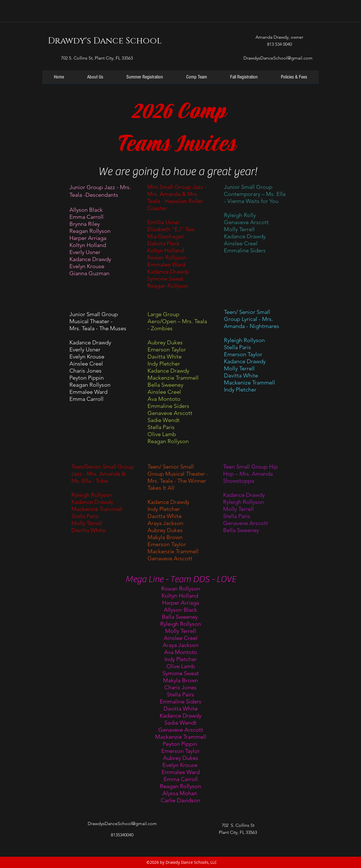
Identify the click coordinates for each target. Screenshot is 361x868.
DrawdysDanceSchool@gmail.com (278, 58)
